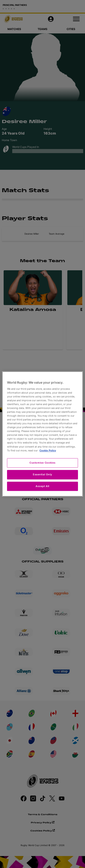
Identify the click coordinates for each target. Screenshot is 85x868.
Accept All (42, 486)
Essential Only (42, 474)
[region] (42, 434)
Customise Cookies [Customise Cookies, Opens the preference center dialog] (42, 463)
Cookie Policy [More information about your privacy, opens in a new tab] (48, 450)
